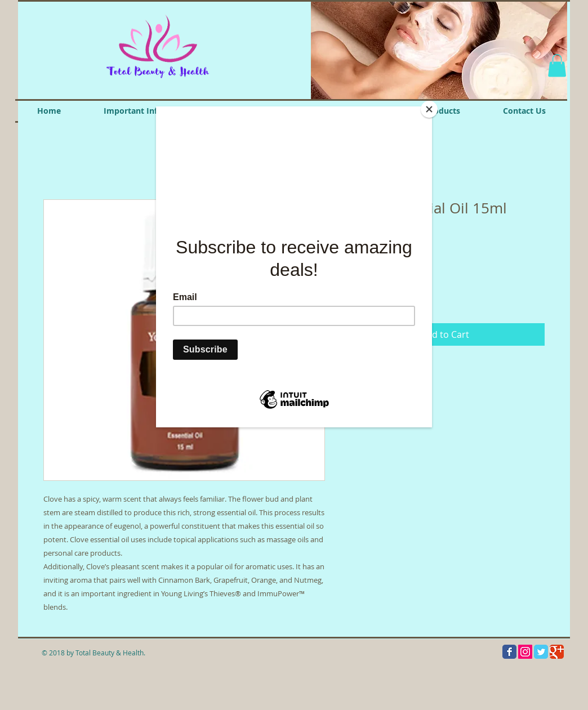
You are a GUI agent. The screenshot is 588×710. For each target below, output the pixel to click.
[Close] (429, 109)
